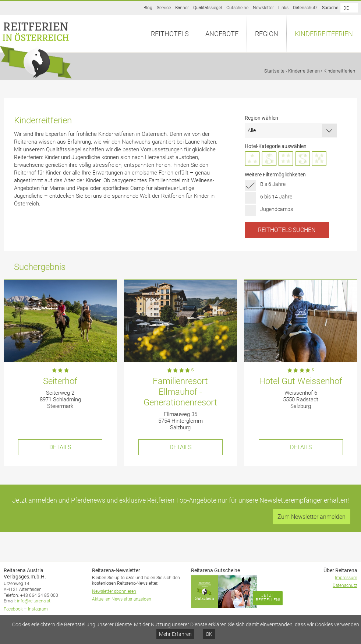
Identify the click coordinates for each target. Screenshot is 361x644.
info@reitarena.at (34, 601)
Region (267, 34)
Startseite (274, 71)
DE (346, 8)
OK (209, 634)
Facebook (13, 609)
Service (164, 8)
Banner (182, 8)
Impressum (346, 578)
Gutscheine (237, 8)
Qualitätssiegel (208, 8)
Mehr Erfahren (175, 634)
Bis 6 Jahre (273, 184)
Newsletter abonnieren (114, 591)
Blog (148, 8)
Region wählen (261, 118)
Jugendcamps (277, 209)
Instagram (38, 609)
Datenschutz (305, 8)
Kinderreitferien (324, 34)
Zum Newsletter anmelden (312, 517)
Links (283, 8)
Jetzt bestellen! (268, 598)
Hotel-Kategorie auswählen (276, 146)
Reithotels (170, 34)
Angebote (222, 34)
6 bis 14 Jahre (276, 197)
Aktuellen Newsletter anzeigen (122, 599)
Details (60, 447)
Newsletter (263, 8)
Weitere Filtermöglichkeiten (275, 175)
